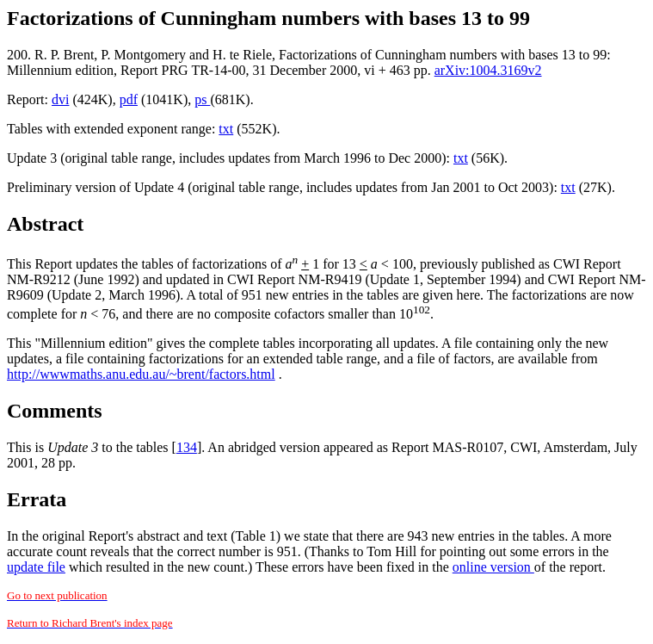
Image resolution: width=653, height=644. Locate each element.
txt (226, 129)
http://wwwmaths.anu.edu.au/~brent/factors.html (141, 374)
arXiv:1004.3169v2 (488, 70)
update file (36, 567)
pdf (129, 99)
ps (202, 99)
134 (187, 447)
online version (493, 567)
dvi (60, 99)
